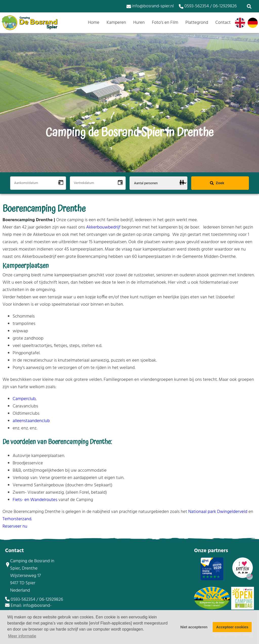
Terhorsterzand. (17, 519)
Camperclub (24, 399)
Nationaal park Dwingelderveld (218, 512)
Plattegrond (197, 23)
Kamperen (116, 23)
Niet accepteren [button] (194, 627)
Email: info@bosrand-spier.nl (28, 609)
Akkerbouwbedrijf (104, 227)
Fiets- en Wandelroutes (35, 500)
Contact (223, 23)
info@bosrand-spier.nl (150, 6)
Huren (139, 23)
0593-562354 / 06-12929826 (208, 6)
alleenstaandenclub (31, 421)
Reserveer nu (15, 526)
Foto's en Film (165, 23)
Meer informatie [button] (22, 636)
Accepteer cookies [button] (232, 627)
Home (94, 23)
